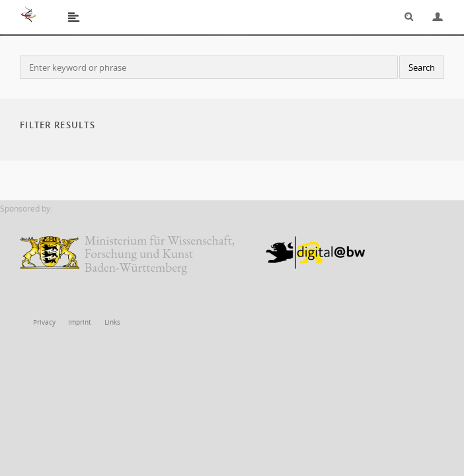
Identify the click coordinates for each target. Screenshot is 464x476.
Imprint (77, 322)
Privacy (44, 322)
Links (107, 322)
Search (405, 17)
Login (432, 17)
